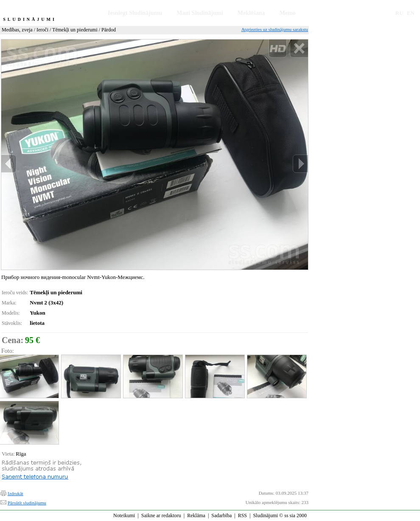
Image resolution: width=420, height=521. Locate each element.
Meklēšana (251, 13)
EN (411, 13)
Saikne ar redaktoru (161, 515)
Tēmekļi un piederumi (75, 30)
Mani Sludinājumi (200, 13)
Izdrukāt (15, 493)
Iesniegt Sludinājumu (135, 13)
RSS (242, 515)
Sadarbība (221, 515)
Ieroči (42, 30)
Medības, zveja (17, 30)
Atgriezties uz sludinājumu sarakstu (275, 29)
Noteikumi (124, 515)
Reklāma (196, 515)
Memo (288, 13)
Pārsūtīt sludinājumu (27, 503)
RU (399, 13)
